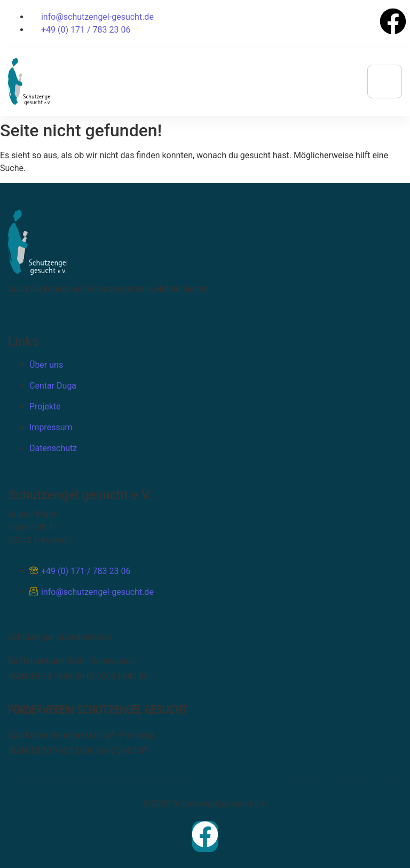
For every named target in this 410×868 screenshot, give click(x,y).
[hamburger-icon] (385, 82)
